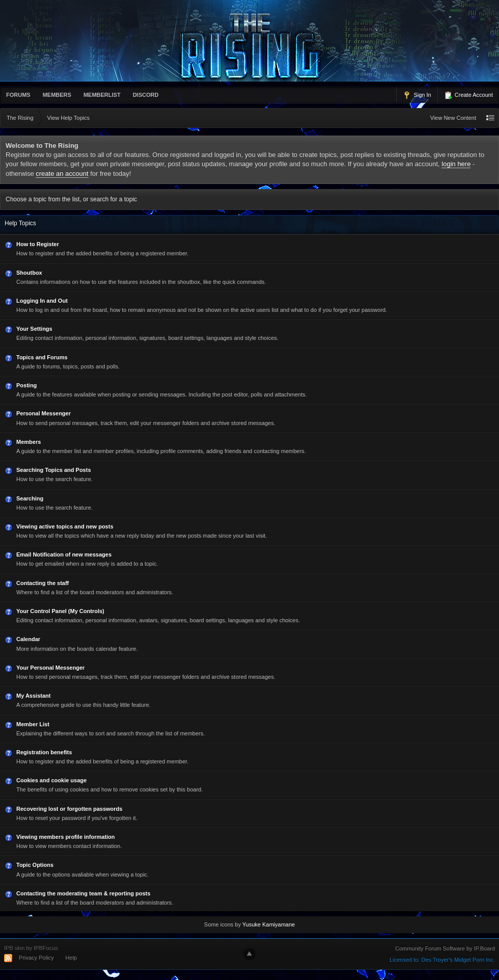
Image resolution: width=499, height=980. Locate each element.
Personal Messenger (44, 413)
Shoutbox (29, 273)
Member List (33, 724)
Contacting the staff (43, 583)
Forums (18, 95)
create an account (62, 174)
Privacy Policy (36, 958)
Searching (30, 498)
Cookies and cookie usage (51, 780)
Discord (146, 95)
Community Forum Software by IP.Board (445, 948)
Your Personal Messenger (50, 668)
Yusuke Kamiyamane (269, 924)
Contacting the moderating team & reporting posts (83, 893)
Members (57, 95)
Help (72, 958)
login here (456, 164)
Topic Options (35, 865)
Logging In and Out (42, 301)
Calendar (28, 639)
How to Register (38, 244)
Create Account (468, 95)
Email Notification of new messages (64, 554)
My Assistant (33, 696)
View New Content (453, 118)
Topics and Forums (42, 357)
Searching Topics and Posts (54, 470)
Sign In (417, 95)
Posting (26, 385)
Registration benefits (44, 752)
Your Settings (34, 329)
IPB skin (14, 948)
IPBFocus (46, 948)
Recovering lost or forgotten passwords (69, 809)
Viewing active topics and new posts (65, 526)
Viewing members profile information (66, 837)
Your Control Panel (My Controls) (60, 611)
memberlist (102, 95)
